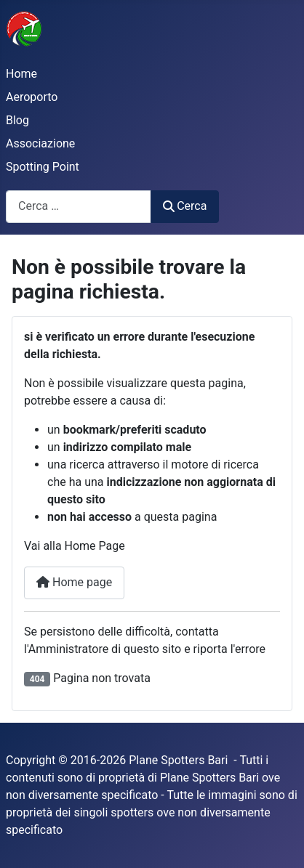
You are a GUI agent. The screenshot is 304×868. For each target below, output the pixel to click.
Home (21, 74)
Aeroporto (32, 97)
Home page (74, 582)
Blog (17, 120)
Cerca (185, 206)
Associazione (40, 143)
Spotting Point (43, 167)
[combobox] (79, 207)
